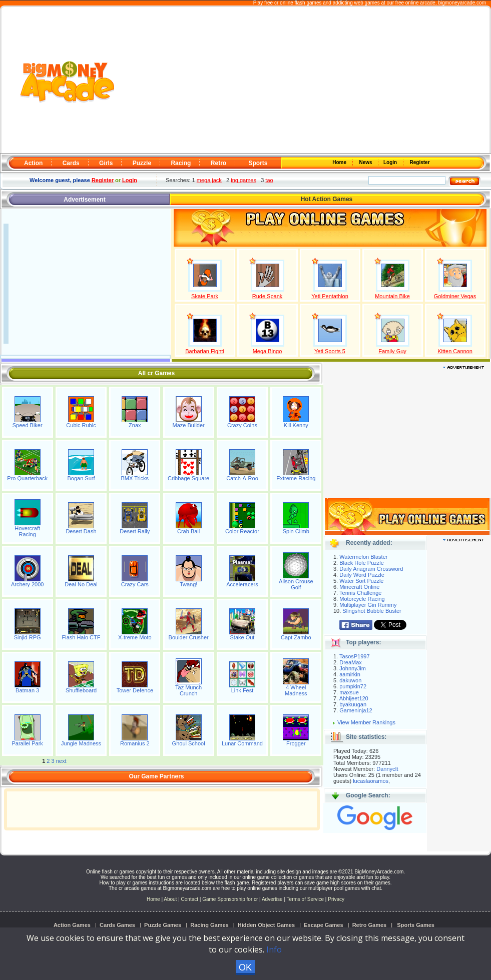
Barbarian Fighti (205, 351)
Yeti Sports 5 (330, 351)
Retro (218, 163)
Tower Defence (135, 690)
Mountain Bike (392, 296)
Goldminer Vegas (455, 296)
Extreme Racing (296, 478)
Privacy (336, 899)
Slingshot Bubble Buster (372, 611)
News (366, 162)
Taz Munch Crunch (188, 690)
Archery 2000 (27, 584)
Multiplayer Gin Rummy (368, 605)
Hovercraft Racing (27, 531)
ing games (243, 180)
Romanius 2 (135, 743)
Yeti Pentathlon (330, 296)
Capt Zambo (296, 637)
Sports (258, 163)
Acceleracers (242, 584)
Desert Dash (81, 531)
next (61, 761)
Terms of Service (306, 899)
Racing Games (209, 925)
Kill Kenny (296, 425)
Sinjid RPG (28, 637)
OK (245, 967)
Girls (106, 163)
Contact (190, 899)
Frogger (296, 743)
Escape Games (323, 925)
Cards (71, 163)
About (170, 899)
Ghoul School (189, 743)
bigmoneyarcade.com (462, 3)
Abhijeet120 (354, 698)
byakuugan (353, 704)
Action (33, 163)
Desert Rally (135, 531)
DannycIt (387, 769)
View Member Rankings (366, 722)
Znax (135, 425)
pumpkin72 (353, 686)
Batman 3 (27, 690)
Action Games (72, 925)
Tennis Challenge (360, 593)
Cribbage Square (188, 478)
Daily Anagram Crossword (371, 569)
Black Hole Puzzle (362, 563)
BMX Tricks (135, 478)
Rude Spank (268, 296)
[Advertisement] (302, 81)
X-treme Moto (135, 637)
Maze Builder (189, 425)
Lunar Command (242, 743)
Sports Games (416, 925)
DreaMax (351, 662)
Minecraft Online (359, 587)
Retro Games (369, 925)
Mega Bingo (268, 351)
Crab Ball (188, 531)
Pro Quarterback (27, 478)
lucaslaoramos (371, 781)
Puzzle (142, 163)
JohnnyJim (353, 668)
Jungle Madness (81, 743)
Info (274, 949)
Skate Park (205, 296)
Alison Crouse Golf (296, 584)
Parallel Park (27, 743)
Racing (181, 163)
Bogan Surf (81, 478)
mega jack (209, 180)
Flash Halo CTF (81, 637)
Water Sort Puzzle (361, 581)
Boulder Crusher (189, 637)
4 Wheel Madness (296, 690)
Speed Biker (28, 425)
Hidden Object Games (266, 925)
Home (340, 162)
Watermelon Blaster (363, 557)
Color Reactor (242, 531)
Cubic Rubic (81, 425)
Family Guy (392, 351)
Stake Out (242, 637)
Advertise (272, 899)
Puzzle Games (163, 925)
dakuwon (350, 680)
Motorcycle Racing (362, 599)
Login (391, 162)
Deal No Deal (81, 584)
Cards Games (117, 925)
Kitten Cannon (455, 351)
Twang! (188, 584)
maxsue (349, 692)
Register (419, 162)
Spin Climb (296, 531)
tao (269, 180)
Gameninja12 (356, 710)
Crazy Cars (135, 584)
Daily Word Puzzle (362, 575)
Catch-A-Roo (242, 478)
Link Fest (242, 690)
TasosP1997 (355, 656)
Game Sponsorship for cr (230, 899)
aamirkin (350, 674)
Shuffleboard (81, 690)
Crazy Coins (242, 425)
